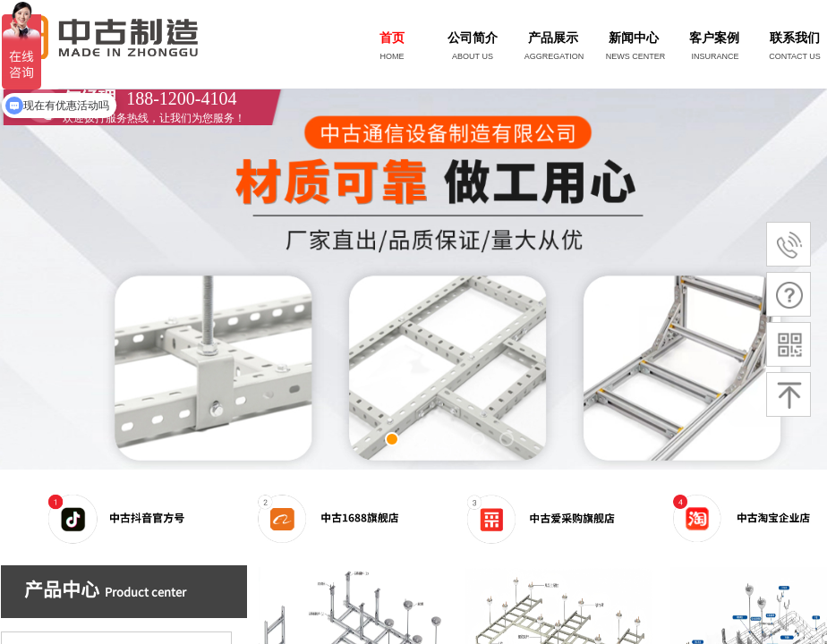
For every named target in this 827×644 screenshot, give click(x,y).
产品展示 (553, 38)
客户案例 (714, 38)
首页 (392, 38)
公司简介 (473, 38)
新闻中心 (634, 38)
